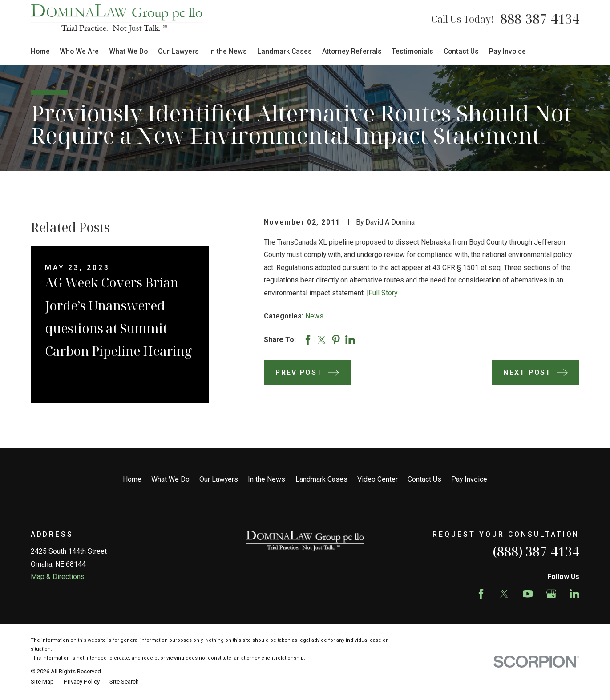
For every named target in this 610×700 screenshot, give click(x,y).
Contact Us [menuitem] (461, 51)
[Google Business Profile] (551, 594)
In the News (267, 479)
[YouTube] (528, 594)
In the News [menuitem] (228, 51)
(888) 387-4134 (536, 551)
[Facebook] (481, 594)
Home (132, 479)
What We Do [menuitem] (128, 51)
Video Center (378, 479)
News (314, 316)
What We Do (170, 479)
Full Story (383, 293)
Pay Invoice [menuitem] (507, 51)
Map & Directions (58, 577)
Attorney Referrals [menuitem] (352, 51)
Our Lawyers (219, 479)
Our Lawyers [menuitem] (178, 51)
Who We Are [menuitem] (79, 51)
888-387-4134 (540, 19)
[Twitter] (504, 594)
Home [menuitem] (40, 51)
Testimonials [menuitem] (412, 51)
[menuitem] (42, 682)
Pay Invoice (469, 479)
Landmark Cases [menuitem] (285, 51)
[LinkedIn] (574, 594)
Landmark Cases (321, 479)
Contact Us (424, 479)
